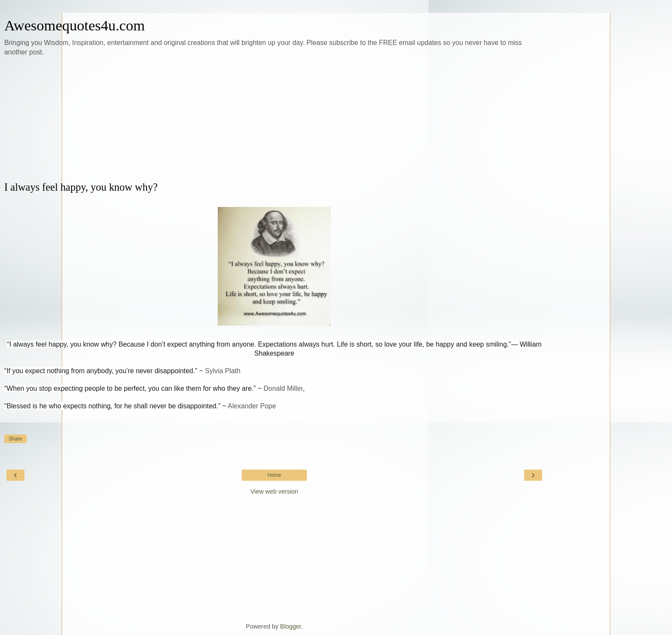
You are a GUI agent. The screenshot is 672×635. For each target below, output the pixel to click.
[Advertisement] (274, 119)
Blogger (291, 626)
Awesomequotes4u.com (75, 25)
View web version (274, 491)
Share (15, 439)
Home (274, 475)
